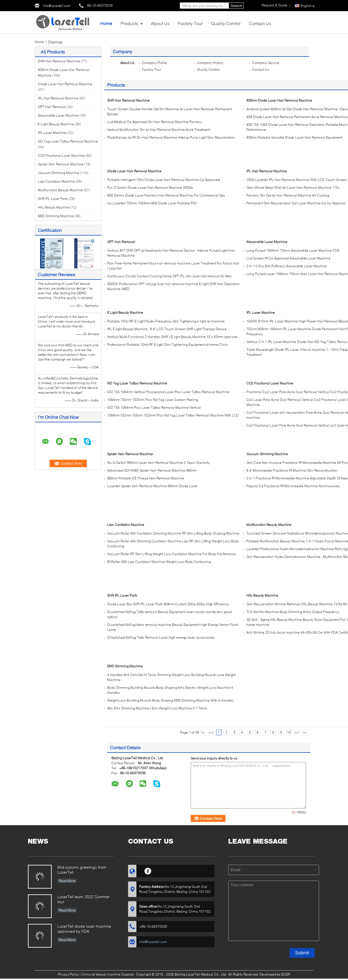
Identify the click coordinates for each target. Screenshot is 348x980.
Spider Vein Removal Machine (61, 164)
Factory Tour (190, 23)
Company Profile (155, 63)
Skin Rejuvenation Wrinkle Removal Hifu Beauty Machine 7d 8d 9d (297, 604)
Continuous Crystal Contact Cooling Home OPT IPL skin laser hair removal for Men (170, 276)
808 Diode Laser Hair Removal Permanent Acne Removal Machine (297, 117)
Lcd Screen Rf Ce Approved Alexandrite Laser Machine (288, 258)
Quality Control (226, 23)
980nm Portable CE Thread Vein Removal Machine (146, 478)
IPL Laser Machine (52, 133)
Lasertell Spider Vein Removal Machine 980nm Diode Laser (152, 486)
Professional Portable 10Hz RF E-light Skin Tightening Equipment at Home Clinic (168, 345)
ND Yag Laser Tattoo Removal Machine (68, 141)
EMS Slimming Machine (56, 216)
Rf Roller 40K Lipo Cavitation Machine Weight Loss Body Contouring (159, 562)
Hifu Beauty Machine (54, 207)
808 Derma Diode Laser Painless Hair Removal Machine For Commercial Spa (166, 195)
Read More (67, 881)
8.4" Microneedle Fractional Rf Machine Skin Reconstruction (292, 470)
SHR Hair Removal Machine (59, 61)
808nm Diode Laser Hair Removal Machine (279, 100)
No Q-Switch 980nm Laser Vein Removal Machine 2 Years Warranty (158, 463)
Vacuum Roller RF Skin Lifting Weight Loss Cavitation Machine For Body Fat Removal (171, 554)
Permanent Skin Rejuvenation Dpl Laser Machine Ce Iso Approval (296, 203)
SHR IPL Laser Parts (53, 199)
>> (297, 732)
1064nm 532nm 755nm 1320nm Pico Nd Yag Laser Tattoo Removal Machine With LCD (173, 415)
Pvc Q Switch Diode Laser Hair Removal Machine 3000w (150, 188)
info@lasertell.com (57, 6)
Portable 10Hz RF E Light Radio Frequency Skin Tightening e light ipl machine (166, 321)
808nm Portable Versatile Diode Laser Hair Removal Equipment (294, 137)
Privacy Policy (68, 974)
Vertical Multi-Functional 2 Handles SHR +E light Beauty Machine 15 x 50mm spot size (172, 337)
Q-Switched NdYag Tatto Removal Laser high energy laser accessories (161, 637)
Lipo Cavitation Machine (56, 181)
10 (289, 732)
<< (211, 732)
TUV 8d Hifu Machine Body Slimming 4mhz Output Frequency (293, 612)
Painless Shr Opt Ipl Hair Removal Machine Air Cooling (288, 195)
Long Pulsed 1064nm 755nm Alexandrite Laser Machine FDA (293, 250)
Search (236, 6)
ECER (286, 974)
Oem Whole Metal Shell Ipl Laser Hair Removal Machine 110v (293, 188)
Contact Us (260, 23)
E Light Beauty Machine (56, 124)
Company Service (266, 63)
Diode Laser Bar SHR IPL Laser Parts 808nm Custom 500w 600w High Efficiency (168, 604)
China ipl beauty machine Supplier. (109, 974)
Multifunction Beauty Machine (60, 190)
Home (106, 23)
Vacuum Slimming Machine (59, 173)
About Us (160, 23)
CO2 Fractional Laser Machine (61, 155)
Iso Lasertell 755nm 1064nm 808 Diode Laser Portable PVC (152, 203)
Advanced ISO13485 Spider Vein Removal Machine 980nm (152, 470)
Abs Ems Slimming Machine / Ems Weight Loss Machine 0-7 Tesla (157, 708)
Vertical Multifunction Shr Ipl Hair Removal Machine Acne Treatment (159, 130)
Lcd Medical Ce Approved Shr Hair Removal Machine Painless (155, 122)
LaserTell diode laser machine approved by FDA (84, 929)
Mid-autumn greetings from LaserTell (82, 870)
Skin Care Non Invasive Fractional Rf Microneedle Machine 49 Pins (297, 463)
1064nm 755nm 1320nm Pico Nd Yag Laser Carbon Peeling (153, 400)
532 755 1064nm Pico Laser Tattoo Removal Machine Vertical (154, 407)
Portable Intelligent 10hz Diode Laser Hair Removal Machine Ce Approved (163, 180)
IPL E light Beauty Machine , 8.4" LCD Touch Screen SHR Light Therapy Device (167, 329)
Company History (210, 63)
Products (129, 23)
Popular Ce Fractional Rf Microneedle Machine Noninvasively (293, 486)
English (307, 6)
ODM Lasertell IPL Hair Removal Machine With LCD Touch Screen (297, 180)
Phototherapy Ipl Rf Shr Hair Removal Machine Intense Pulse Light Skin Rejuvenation (171, 137)
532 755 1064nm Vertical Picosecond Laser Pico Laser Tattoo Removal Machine (168, 392)
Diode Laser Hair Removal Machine (65, 84)
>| (304, 732)
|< (203, 732)
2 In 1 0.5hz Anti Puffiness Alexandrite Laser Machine (287, 266)
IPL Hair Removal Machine (58, 98)
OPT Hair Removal (52, 107)
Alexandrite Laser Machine (58, 115)
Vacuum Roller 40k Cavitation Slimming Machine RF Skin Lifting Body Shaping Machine (173, 533)
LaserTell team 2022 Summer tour (84, 899)
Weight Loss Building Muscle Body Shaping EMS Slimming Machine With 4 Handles (170, 700)
